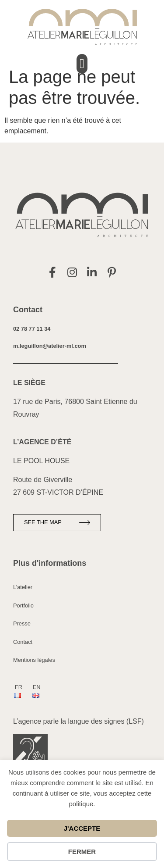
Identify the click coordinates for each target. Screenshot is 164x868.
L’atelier (23, 587)
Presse (22, 623)
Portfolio (23, 605)
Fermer (82, 852)
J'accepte (82, 828)
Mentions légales (34, 660)
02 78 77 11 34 (32, 329)
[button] (82, 64)
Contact (23, 642)
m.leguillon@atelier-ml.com (50, 346)
